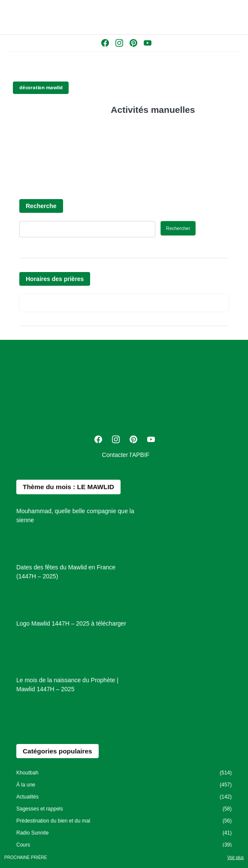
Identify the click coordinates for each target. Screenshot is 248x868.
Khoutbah (27, 773)
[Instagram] (120, 45)
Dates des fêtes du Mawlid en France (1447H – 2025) (66, 572)
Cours (23, 845)
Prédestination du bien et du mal (53, 821)
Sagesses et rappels (40, 809)
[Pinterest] (134, 45)
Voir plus (236, 857)
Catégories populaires (57, 751)
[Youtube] (148, 45)
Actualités (27, 797)
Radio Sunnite (32, 833)
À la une (26, 785)
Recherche (41, 206)
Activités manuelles (153, 110)
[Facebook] (106, 45)
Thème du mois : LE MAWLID (68, 487)
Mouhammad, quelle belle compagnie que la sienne (75, 516)
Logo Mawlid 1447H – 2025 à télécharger (71, 623)
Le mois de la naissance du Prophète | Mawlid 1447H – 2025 (67, 685)
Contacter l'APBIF (126, 455)
